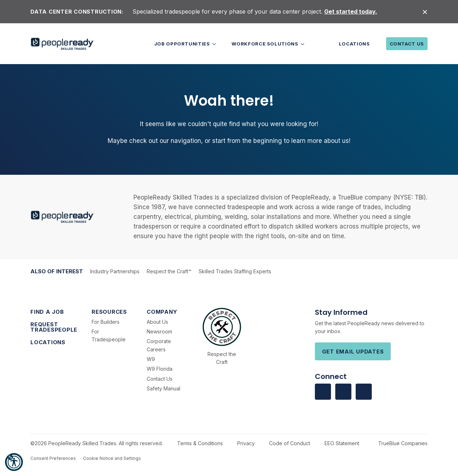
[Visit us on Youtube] (364, 392)
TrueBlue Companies (403, 443)
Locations (354, 44)
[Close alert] (425, 12)
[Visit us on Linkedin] (343, 392)
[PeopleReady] (63, 44)
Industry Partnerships (115, 271)
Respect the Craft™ (169, 271)
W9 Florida (160, 369)
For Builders (106, 322)
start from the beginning (247, 141)
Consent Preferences (53, 458)
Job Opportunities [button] (183, 44)
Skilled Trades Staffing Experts (235, 271)
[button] (14, 462)
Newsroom (159, 331)
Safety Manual (164, 388)
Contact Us (407, 44)
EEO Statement (342, 443)
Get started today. (351, 11)
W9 (151, 359)
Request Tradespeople (54, 327)
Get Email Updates (353, 352)
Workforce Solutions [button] (265, 44)
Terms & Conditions (200, 443)
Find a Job (47, 312)
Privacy (246, 443)
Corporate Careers (159, 345)
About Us (157, 322)
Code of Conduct (290, 443)
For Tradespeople (109, 335)
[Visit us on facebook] (323, 392)
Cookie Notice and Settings (112, 458)
